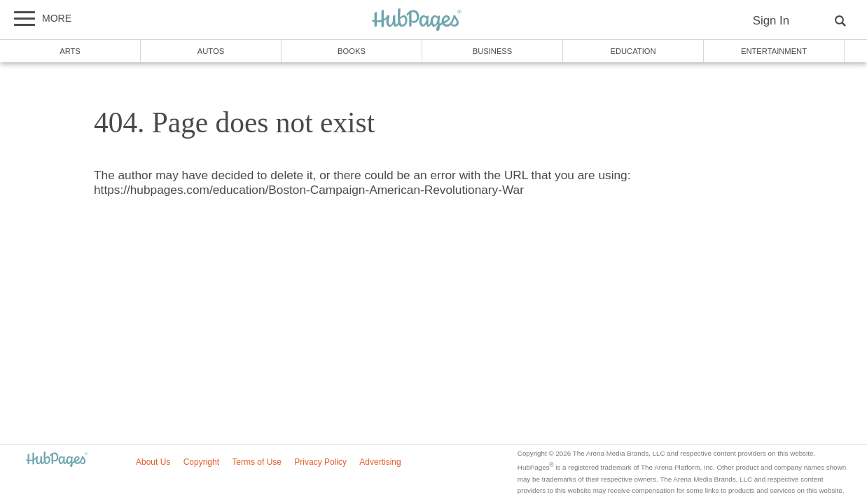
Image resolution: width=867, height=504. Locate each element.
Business (493, 51)
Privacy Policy (320, 462)
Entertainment (774, 51)
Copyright (201, 462)
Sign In (771, 21)
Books (352, 51)
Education (633, 51)
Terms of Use (257, 462)
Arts (70, 51)
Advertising (380, 462)
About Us (153, 462)
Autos (211, 51)
